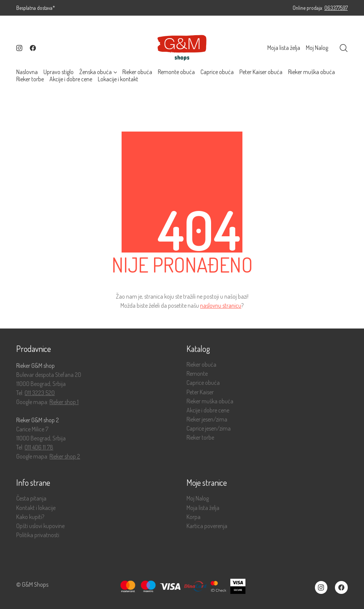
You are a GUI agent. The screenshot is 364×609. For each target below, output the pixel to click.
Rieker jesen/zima (207, 419)
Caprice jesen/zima (209, 428)
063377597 (336, 8)
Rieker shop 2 (65, 456)
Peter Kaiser (200, 392)
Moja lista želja (203, 508)
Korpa (194, 517)
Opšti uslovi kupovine (40, 526)
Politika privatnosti (38, 535)
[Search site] (344, 48)
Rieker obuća (201, 365)
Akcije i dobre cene (208, 410)
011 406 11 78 (39, 447)
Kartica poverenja (207, 526)
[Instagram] (19, 48)
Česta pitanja (31, 498)
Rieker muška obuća (210, 401)
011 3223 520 (40, 393)
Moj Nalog (198, 498)
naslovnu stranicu (221, 305)
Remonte (197, 374)
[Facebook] (33, 48)
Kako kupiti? (30, 517)
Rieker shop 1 (64, 402)
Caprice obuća (203, 383)
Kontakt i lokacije (36, 508)
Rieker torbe (200, 438)
